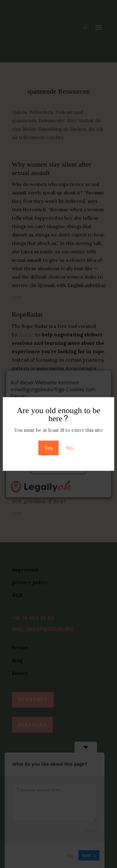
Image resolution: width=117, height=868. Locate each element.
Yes (49, 448)
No (69, 448)
